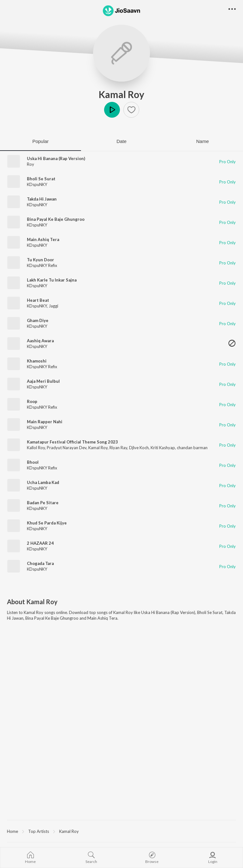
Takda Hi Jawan (42, 199)
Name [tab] (202, 141)
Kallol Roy (36, 448)
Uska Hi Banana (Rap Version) (56, 158)
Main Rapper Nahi (45, 422)
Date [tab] (121, 141)
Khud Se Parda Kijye (47, 523)
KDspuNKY (37, 184)
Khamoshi (37, 361)
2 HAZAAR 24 (40, 543)
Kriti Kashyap (163, 448)
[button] (131, 110)
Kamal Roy (121, 94)
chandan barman (192, 448)
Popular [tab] (40, 141)
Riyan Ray (118, 448)
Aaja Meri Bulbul (43, 381)
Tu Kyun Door (40, 260)
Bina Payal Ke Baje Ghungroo (56, 219)
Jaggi (53, 306)
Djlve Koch (139, 448)
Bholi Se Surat (41, 179)
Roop (32, 401)
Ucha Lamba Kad (43, 482)
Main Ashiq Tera (43, 239)
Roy (31, 164)
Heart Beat (38, 300)
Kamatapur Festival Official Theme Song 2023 (72, 442)
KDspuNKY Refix (42, 265)
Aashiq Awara (40, 341)
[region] (121, 831)
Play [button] (112, 110)
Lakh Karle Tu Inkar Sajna (52, 280)
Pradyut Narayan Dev (67, 448)
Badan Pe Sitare (43, 503)
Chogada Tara (40, 563)
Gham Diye (38, 320)
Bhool (33, 462)
